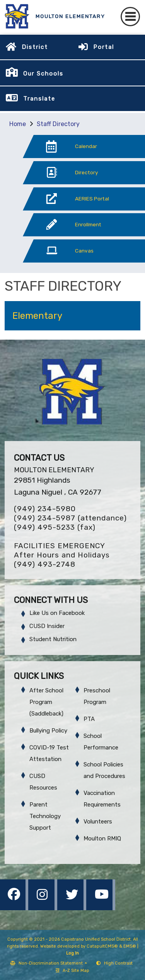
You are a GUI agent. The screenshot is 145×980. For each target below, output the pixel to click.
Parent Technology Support (45, 816)
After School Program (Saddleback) (46, 702)
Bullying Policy (48, 731)
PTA (89, 719)
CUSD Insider (47, 626)
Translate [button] (39, 99)
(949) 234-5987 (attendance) (70, 518)
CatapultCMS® (102, 946)
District (35, 47)
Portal (104, 47)
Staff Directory (58, 124)
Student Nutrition (53, 639)
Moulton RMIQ (102, 839)
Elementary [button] (37, 316)
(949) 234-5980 (45, 509)
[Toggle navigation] (130, 17)
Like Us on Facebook (57, 613)
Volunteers (98, 822)
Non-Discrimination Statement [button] (51, 963)
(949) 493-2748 (45, 564)
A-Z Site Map (72, 971)
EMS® (130, 946)
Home (18, 124)
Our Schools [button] (43, 74)
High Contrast (118, 963)
